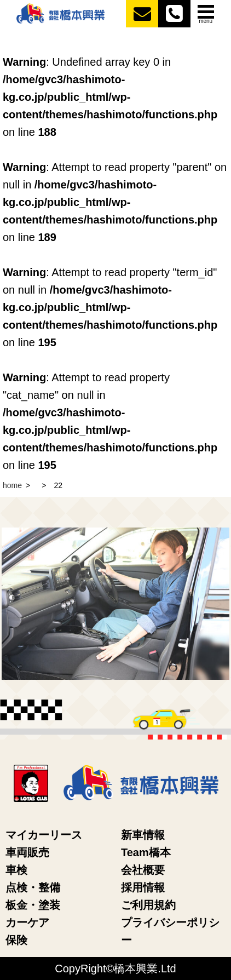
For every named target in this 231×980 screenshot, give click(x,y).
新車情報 (143, 835)
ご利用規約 (148, 905)
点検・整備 (33, 887)
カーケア (27, 922)
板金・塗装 (33, 905)
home (12, 485)
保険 (16, 940)
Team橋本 (146, 852)
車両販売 (27, 852)
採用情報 (143, 887)
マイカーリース (44, 835)
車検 (16, 870)
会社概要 (143, 870)
